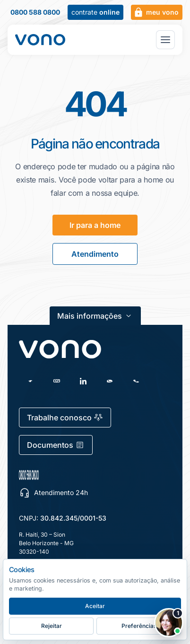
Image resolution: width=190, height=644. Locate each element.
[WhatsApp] (110, 381)
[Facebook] (30, 381)
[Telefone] (136, 381)
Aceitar (95, 606)
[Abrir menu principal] (165, 40)
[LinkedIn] (83, 381)
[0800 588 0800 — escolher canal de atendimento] (73, 475)
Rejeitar (52, 626)
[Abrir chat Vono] (169, 623)
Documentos (56, 445)
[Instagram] (57, 381)
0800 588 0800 (35, 12)
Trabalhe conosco (65, 418)
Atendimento (95, 254)
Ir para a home (95, 225)
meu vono (156, 12)
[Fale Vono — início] (40, 40)
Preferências (139, 626)
